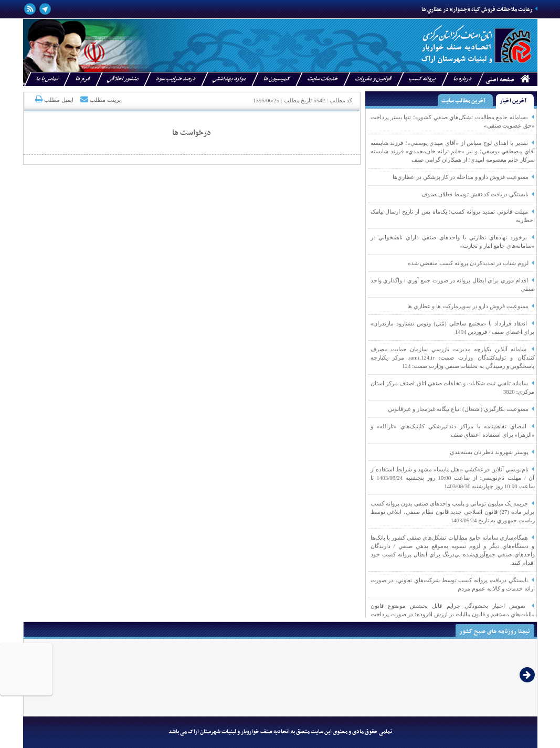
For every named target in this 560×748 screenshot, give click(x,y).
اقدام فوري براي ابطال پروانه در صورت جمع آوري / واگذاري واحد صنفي (453, 285)
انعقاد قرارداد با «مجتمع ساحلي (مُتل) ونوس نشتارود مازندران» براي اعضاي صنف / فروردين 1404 (453, 328)
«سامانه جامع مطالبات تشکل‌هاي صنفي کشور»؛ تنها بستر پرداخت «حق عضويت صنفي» (453, 121)
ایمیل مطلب (54, 99)
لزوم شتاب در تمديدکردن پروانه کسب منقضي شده (471, 263)
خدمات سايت (322, 79)
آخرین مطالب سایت (463, 101)
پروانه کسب (422, 79)
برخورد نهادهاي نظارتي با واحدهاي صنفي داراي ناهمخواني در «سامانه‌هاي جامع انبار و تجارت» (453, 241)
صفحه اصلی (500, 80)
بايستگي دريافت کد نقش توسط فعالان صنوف (478, 194)
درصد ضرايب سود (175, 79)
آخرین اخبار (513, 101)
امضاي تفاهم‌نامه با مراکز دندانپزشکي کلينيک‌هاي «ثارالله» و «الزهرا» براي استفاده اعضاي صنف (453, 430)
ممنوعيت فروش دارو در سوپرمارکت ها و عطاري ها (471, 306)
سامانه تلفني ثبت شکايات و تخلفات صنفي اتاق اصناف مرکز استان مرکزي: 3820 (453, 387)
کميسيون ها (276, 79)
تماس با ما (47, 79)
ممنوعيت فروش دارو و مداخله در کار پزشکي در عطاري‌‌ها (464, 177)
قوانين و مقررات (373, 79)
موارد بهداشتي (229, 79)
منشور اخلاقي (123, 79)
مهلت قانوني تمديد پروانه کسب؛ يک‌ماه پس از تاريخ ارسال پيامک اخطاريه (453, 216)
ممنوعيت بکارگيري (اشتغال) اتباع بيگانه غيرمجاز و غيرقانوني (461, 409)
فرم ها (82, 79)
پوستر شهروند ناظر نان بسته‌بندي (492, 452)
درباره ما (462, 79)
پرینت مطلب (100, 99)
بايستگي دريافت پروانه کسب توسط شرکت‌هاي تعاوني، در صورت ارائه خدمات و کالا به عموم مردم (453, 584)
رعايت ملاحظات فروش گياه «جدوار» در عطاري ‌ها (479, 10)
